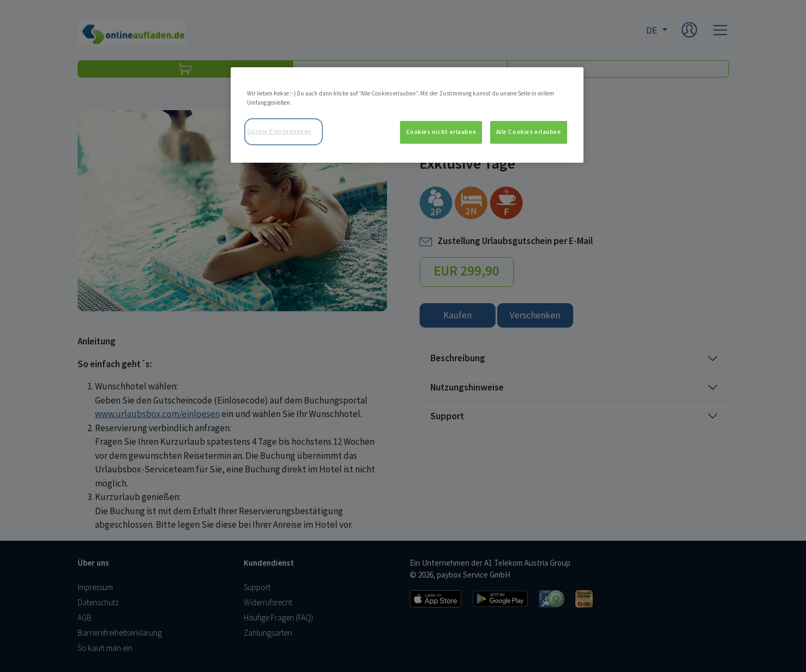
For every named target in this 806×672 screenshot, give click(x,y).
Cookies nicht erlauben (441, 132)
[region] (407, 115)
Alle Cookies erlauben (529, 132)
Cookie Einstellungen (279, 131)
